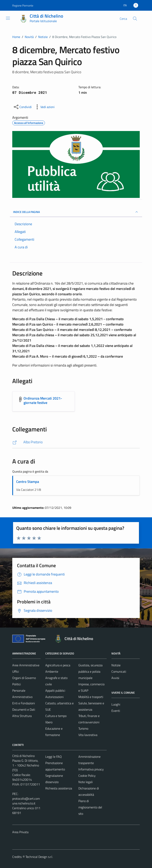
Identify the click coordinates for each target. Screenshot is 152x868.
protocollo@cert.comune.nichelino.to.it (26, 801)
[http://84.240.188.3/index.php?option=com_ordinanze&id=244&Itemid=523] (76, 442)
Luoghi (116, 704)
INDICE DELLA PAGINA (76, 212)
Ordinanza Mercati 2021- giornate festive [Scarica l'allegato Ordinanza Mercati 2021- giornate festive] (43, 400)
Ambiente (52, 671)
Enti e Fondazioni (24, 703)
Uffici (16, 671)
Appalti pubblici (55, 690)
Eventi (116, 711)
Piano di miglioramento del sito (90, 807)
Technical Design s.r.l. (39, 857)
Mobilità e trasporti (91, 697)
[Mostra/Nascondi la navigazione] (8, 18)
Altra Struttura (22, 716)
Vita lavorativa (88, 735)
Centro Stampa (28, 482)
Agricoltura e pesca (58, 665)
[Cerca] (135, 19)
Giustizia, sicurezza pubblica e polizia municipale (90, 671)
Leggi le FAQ (54, 757)
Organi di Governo (24, 678)
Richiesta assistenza (59, 788)
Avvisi (115, 678)
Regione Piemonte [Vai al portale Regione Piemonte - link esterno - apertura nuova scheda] (23, 5)
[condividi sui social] (22, 107)
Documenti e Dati (24, 709)
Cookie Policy (87, 776)
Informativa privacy (91, 769)
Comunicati (119, 671)
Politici (17, 684)
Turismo (83, 728)
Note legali (85, 782)
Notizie (116, 665)
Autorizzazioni (54, 697)
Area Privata (20, 832)
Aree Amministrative (26, 665)
